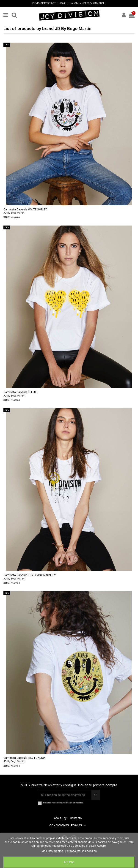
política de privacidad (73, 803)
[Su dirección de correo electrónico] (65, 795)
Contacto (76, 818)
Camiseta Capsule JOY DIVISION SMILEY (30, 575)
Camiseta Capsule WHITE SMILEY (25, 209)
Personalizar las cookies (81, 851)
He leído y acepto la (63, 803)
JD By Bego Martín (14, 213)
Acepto (69, 862)
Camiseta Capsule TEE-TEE (21, 392)
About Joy (60, 818)
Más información (53, 851)
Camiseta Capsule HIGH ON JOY (25, 758)
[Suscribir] (96, 795)
